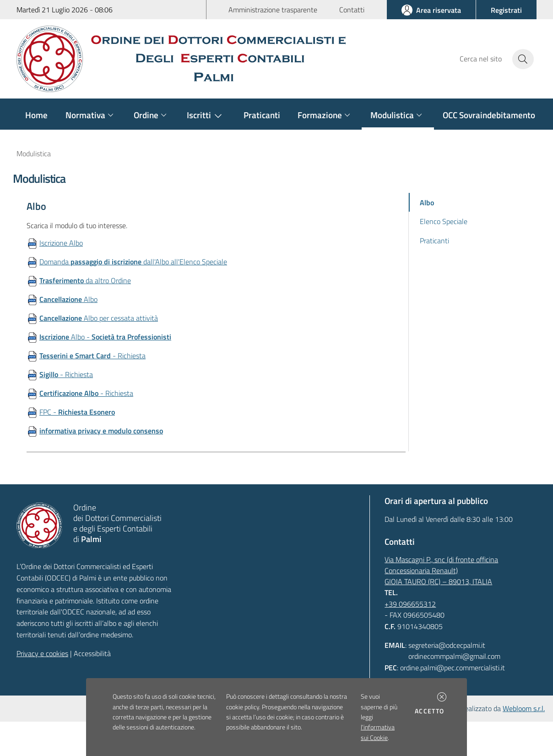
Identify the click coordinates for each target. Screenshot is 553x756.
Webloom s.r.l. (524, 708)
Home (36, 115)
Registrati (506, 10)
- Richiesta (92, 356)
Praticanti (262, 115)
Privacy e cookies (42, 653)
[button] (442, 697)
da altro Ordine (85, 280)
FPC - (77, 412)
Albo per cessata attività (99, 318)
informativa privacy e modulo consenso (101, 431)
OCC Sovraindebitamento (489, 115)
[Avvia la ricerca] (523, 59)
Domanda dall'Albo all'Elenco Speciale (133, 262)
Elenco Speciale (444, 221)
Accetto (431, 711)
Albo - (105, 337)
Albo (68, 299)
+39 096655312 (410, 604)
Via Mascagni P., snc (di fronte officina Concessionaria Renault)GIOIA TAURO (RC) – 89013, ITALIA (441, 570)
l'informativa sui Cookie (378, 732)
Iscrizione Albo (61, 243)
